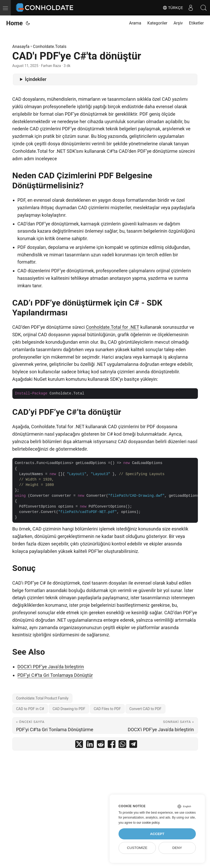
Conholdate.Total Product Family (42, 698)
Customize (137, 848)
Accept (157, 834)
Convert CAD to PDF (145, 709)
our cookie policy (148, 823)
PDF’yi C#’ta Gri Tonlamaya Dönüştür (55, 675)
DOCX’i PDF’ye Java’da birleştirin (51, 667)
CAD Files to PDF (107, 709)
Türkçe (173, 8)
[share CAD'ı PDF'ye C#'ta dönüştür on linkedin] (90, 745)
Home (14, 23)
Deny (177, 848)
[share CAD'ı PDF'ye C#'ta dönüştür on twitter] (79, 745)
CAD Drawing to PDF (69, 709)
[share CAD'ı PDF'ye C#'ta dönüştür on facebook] (112, 745)
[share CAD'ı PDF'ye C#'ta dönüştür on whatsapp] (122, 745)
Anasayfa (21, 47)
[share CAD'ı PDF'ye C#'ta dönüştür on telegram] (133, 745)
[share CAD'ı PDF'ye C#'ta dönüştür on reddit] (101, 745)
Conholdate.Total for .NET (112, 327)
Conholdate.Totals (50, 47)
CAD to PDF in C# (30, 709)
